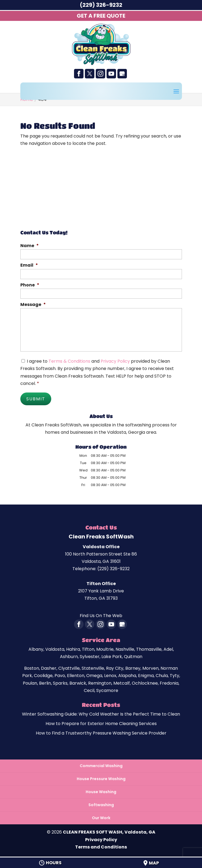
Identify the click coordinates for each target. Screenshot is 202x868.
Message (33, 305)
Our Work (101, 818)
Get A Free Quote (101, 16)
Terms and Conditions (101, 847)
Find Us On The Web (101, 615)
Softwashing (101, 805)
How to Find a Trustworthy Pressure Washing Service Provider (101, 733)
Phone (30, 285)
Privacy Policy (115, 361)
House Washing (101, 792)
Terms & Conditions (69, 361)
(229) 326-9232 (101, 5)
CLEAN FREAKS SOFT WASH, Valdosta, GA (109, 832)
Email (29, 265)
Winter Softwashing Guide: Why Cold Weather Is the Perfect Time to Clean (101, 714)
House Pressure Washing (101, 778)
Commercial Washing (101, 765)
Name (30, 246)
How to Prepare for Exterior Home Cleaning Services (101, 723)
